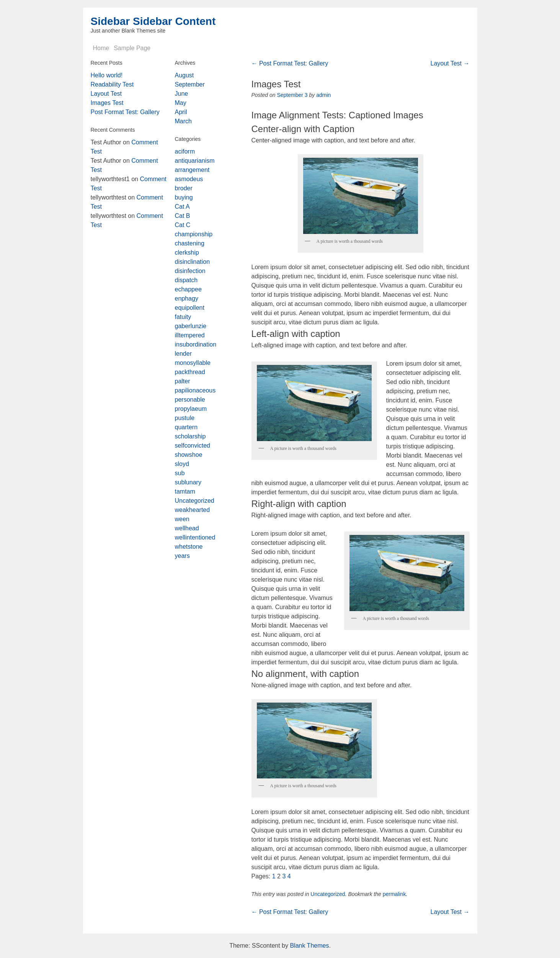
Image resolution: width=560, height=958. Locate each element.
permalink (394, 894)
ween (182, 519)
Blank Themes (309, 946)
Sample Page (132, 48)
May (181, 103)
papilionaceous (195, 390)
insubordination (196, 344)
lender (183, 354)
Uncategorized (328, 894)
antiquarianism (195, 161)
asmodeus (189, 179)
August (184, 75)
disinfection (190, 271)
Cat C (183, 225)
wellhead (187, 528)
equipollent (190, 308)
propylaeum (191, 409)
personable (190, 400)
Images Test (107, 103)
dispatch (186, 280)
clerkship (187, 253)
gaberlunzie (191, 326)
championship (194, 234)
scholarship (190, 436)
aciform (185, 151)
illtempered (190, 335)
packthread (190, 372)
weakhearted (193, 510)
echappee (188, 289)
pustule (185, 418)
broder (184, 188)
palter (183, 381)
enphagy (187, 298)
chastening (190, 243)
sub (180, 473)
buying (184, 197)
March (183, 121)
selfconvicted (193, 445)
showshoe (189, 455)
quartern (186, 427)
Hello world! (107, 75)
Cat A (182, 207)
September (190, 84)
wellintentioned (195, 537)
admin (323, 95)
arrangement (192, 170)
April (181, 112)
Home (101, 48)
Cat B (183, 216)
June (182, 94)
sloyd (182, 464)
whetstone (189, 547)
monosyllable (193, 363)
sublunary (188, 482)
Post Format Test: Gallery (290, 63)
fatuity (183, 317)
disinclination (193, 262)
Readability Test (112, 84)
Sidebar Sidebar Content (153, 21)
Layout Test (450, 63)
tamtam (185, 491)
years (182, 556)
